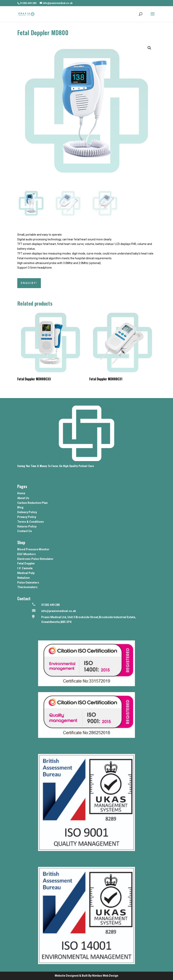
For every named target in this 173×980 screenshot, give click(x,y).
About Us (23, 498)
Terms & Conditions (31, 522)
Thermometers (27, 587)
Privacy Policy (27, 517)
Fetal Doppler (26, 563)
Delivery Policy (27, 512)
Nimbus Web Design (105, 976)
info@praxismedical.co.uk (59, 611)
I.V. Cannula (25, 568)
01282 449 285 (28, 3)
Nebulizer (24, 578)
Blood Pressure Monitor (33, 549)
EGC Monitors (26, 554)
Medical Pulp (26, 573)
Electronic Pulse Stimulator (35, 559)
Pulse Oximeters (28, 583)
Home (21, 493)
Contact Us (25, 531)
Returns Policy (27, 526)
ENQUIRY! (29, 283)
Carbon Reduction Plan (32, 503)
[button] (149, 48)
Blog (20, 507)
